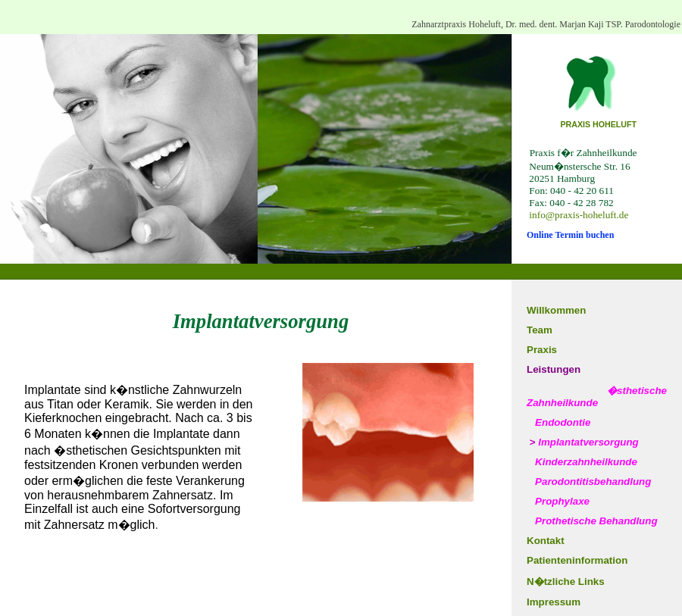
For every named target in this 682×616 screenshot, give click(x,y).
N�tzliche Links (566, 582)
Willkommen (556, 310)
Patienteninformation (577, 560)
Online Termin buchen (570, 235)
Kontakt (546, 541)
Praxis (542, 350)
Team (540, 330)
